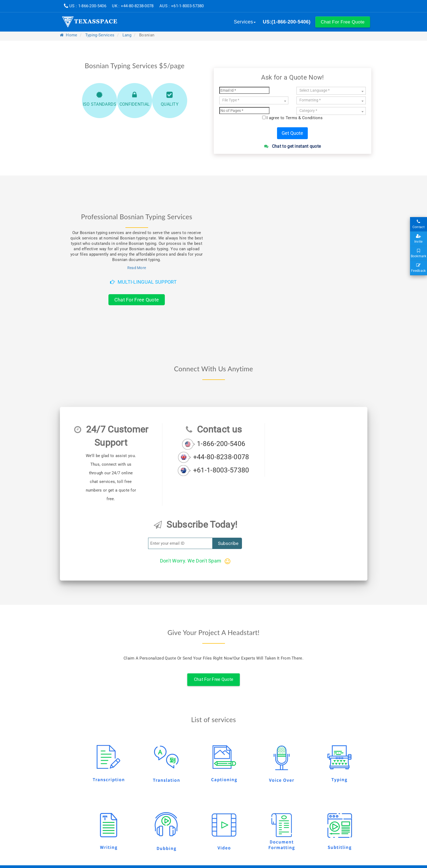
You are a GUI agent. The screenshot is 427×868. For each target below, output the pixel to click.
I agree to (295, 118)
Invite (419, 239)
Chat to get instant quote (293, 146)
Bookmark (419, 253)
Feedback (419, 268)
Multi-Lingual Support (143, 282)
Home (69, 35)
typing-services (100, 35)
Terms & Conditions (304, 118)
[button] (343, 22)
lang (127, 35)
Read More (137, 268)
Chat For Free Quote (137, 300)
